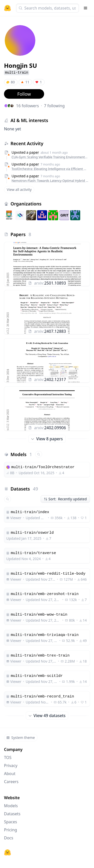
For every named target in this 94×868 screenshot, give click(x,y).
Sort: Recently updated (65, 499)
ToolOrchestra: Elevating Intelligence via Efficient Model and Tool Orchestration (50, 169)
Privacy (11, 766)
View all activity (19, 189)
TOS (8, 757)
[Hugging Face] (8, 852)
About (10, 774)
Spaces (11, 822)
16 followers (27, 106)
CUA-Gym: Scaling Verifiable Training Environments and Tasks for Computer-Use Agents (50, 157)
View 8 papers (47, 439)
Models (11, 806)
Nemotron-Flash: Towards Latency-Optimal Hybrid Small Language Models (50, 181)
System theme (21, 738)
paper (34, 152)
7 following (54, 106)
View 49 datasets (47, 716)
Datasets (12, 814)
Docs (9, 838)
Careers (11, 782)
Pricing (11, 830)
